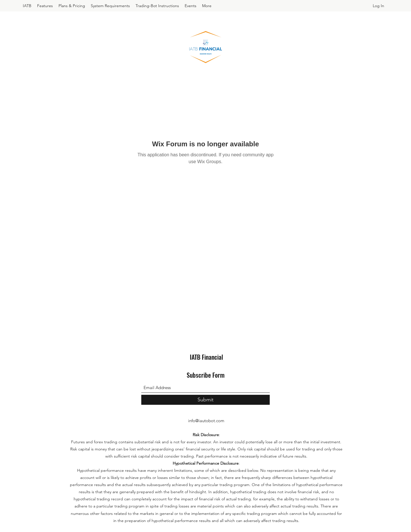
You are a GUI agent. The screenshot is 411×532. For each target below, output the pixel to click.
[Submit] (205, 400)
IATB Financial (206, 357)
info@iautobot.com (206, 421)
